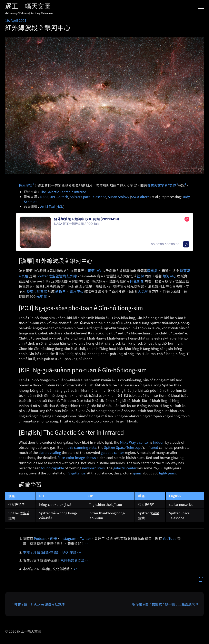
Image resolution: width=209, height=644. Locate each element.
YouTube (170, 538)
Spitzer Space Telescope (88, 197)
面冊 (53, 538)
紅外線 (72, 276)
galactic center (112, 452)
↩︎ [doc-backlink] (87, 544)
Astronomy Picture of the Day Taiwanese (29, 13)
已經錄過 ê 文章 (73, 560)
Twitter (85, 538)
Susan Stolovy (118, 197)
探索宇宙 (26, 185)
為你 (173, 185)
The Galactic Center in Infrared (63, 192)
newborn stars (93, 468)
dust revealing (50, 452)
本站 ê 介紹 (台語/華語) (41, 552)
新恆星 (60, 291)
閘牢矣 (152, 271)
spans (137, 473)
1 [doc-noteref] (33, 184)
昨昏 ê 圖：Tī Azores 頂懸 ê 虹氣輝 (39, 604)
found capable (53, 468)
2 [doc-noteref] (168, 184)
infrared (152, 447)
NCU (60, 206)
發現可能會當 (37, 291)
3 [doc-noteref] (177, 184)
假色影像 (137, 281)
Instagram (68, 538)
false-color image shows (77, 458)
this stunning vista (82, 447)
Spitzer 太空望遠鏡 (51, 276)
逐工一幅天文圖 (28, 7)
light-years (168, 473)
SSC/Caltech (140, 197)
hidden (159, 442)
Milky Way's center (135, 442)
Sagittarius (77, 473)
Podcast (40, 538)
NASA (44, 197)
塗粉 (141, 276)
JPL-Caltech (59, 197)
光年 (40, 296)
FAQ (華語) (70, 552)
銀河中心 (94, 271)
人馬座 (143, 291)
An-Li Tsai (47, 206)
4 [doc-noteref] (185, 184)
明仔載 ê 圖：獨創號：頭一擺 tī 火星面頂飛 (163, 604)
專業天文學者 (157, 185)
